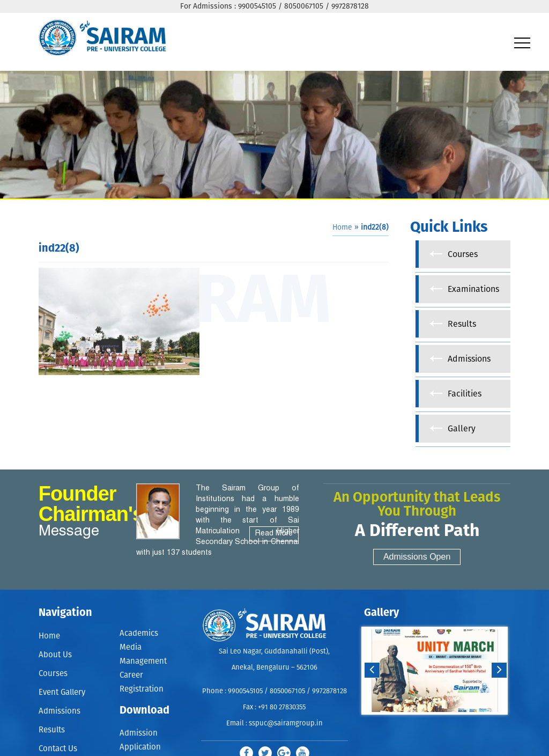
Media (131, 647)
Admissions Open (417, 557)
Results (52, 730)
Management (143, 661)
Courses (53, 674)
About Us (55, 655)
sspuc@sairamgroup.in (286, 724)
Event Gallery (62, 692)
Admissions (60, 711)
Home (342, 227)
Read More (274, 534)
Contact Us (58, 749)
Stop (442, 725)
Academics (139, 633)
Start (433, 725)
